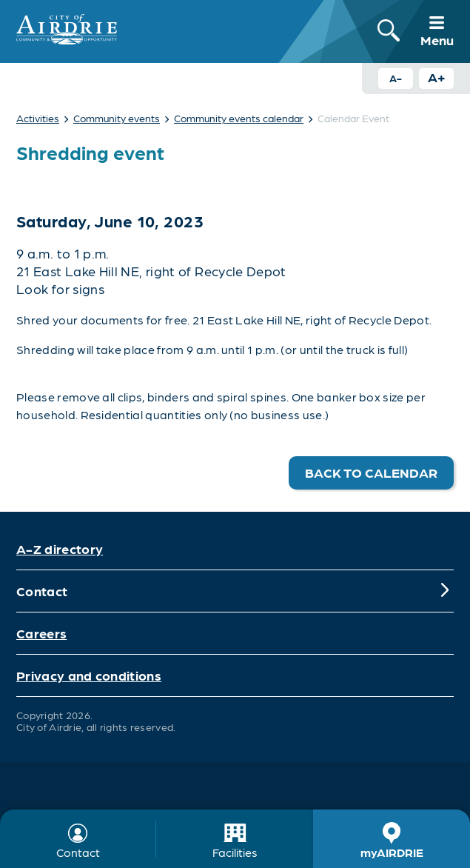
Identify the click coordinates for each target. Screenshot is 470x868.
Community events (117, 118)
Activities (38, 118)
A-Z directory (60, 548)
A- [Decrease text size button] (396, 78)
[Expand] (445, 591)
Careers (41, 633)
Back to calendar (371, 472)
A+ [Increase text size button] (437, 77)
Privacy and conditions (89, 675)
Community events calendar (239, 118)
